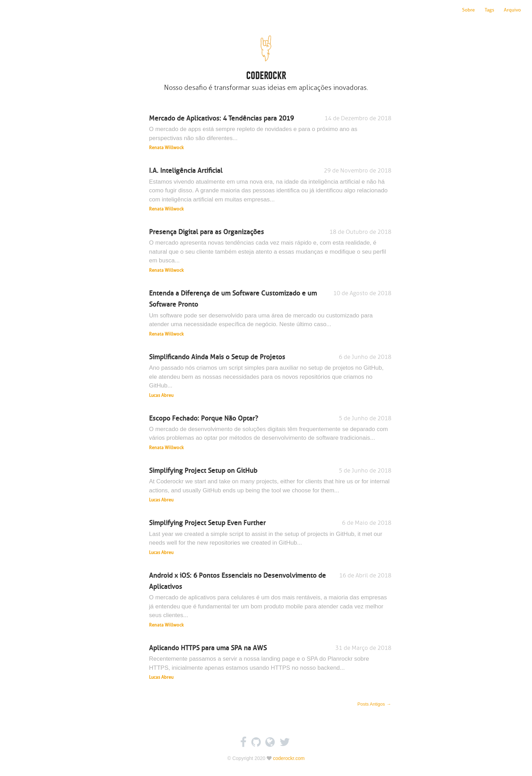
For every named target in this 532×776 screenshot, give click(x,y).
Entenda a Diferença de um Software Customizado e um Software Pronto (270, 313)
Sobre (468, 10)
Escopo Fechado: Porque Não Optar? (270, 433)
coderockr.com (289, 758)
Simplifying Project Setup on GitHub (270, 485)
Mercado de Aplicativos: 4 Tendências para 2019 (270, 133)
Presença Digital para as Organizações (270, 251)
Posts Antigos (374, 704)
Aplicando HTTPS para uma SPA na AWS (270, 662)
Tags (489, 10)
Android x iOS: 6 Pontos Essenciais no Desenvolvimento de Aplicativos (270, 600)
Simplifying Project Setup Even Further (270, 537)
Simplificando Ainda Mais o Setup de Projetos (270, 376)
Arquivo (512, 10)
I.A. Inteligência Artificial (270, 190)
